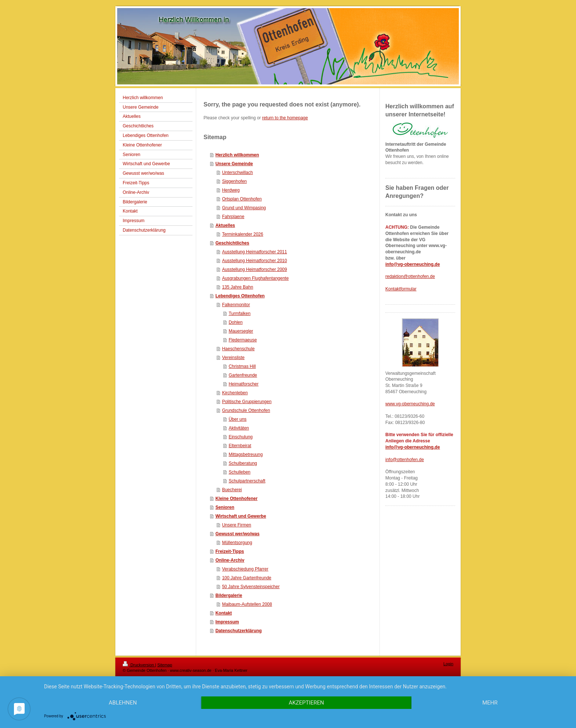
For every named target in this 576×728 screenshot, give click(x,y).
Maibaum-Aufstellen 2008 (247, 604)
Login (448, 664)
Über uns (237, 419)
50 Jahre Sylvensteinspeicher (251, 587)
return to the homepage (285, 118)
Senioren (225, 507)
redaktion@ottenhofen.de (410, 276)
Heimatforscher (243, 384)
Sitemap (165, 665)
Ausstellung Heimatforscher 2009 (254, 269)
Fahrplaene (233, 217)
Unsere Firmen (236, 525)
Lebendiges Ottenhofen (240, 296)
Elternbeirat (240, 446)
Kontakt (224, 613)
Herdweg (231, 190)
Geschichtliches (232, 243)
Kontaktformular (401, 289)
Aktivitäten (239, 428)
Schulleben (239, 472)
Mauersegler (241, 331)
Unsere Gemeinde (234, 164)
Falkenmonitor (236, 305)
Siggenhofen (234, 181)
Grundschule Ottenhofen (246, 410)
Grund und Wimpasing (244, 208)
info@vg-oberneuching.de (413, 264)
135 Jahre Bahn (237, 287)
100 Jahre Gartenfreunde (246, 578)
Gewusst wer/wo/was (237, 534)
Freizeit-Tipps (230, 551)
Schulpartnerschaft (247, 481)
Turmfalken (240, 314)
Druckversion (139, 665)
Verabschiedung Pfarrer (245, 569)
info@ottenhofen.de (405, 460)
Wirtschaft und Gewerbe (241, 516)
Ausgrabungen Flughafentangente (255, 278)
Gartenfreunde (243, 375)
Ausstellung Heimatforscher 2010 (254, 261)
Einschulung (240, 437)
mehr (490, 703)
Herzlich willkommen (237, 155)
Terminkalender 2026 (242, 234)
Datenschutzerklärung (238, 631)
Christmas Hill (242, 366)
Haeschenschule (238, 349)
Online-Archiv (230, 560)
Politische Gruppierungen (247, 402)
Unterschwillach (237, 173)
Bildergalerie (229, 595)
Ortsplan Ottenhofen (242, 199)
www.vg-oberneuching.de (410, 404)
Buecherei (232, 490)
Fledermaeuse (243, 340)
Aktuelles (225, 225)
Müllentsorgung (237, 543)
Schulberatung (243, 463)
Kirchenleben (235, 393)
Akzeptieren (306, 703)
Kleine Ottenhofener (236, 499)
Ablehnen (123, 703)
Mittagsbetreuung (246, 454)
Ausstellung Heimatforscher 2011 (254, 252)
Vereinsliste (233, 358)
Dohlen (235, 322)
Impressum (227, 622)
